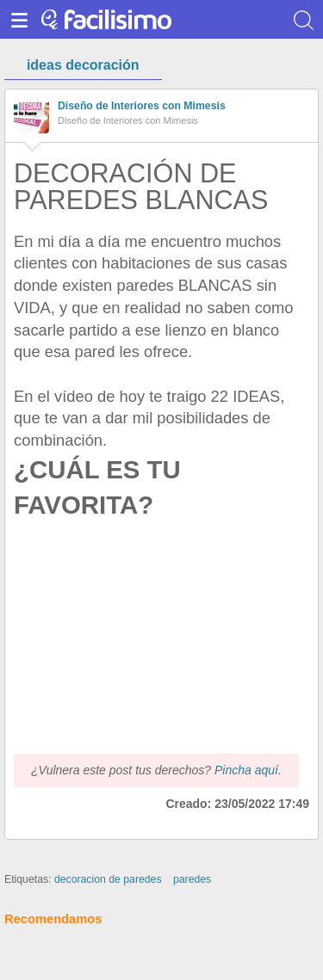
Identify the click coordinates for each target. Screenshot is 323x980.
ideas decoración (83, 65)
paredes (192, 879)
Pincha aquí (246, 770)
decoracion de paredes (108, 879)
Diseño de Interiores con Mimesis (142, 106)
